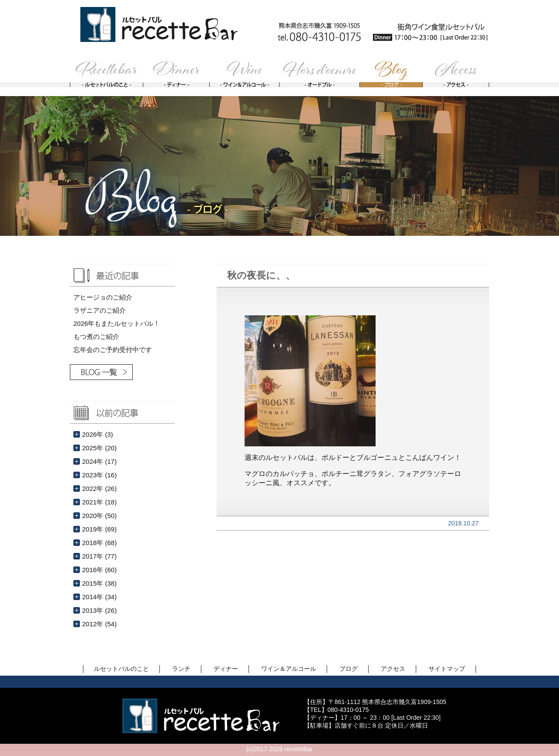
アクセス (393, 669)
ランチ (181, 669)
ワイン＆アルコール (289, 669)
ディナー (226, 669)
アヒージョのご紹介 (103, 297)
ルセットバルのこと (121, 669)
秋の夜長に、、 (261, 275)
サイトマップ (447, 669)
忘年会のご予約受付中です (113, 350)
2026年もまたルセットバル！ (117, 323)
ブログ (349, 669)
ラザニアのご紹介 (100, 310)
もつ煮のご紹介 (96, 337)
